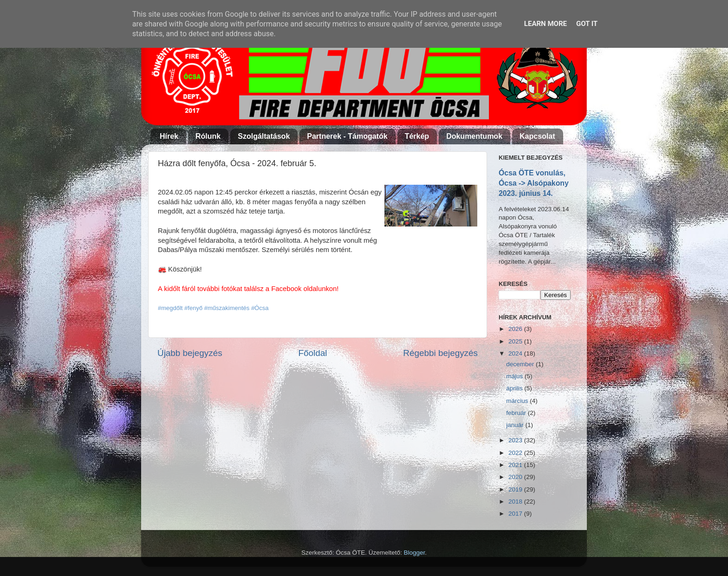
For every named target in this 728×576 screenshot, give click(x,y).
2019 (516, 489)
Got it (587, 24)
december (521, 364)
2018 (516, 502)
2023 (516, 440)
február (517, 413)
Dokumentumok (474, 136)
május (515, 376)
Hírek (169, 136)
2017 (516, 514)
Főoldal (313, 353)
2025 (516, 341)
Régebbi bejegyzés (440, 353)
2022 (516, 453)
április (515, 388)
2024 (516, 353)
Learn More (546, 24)
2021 (516, 465)
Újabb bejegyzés (190, 353)
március (518, 401)
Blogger (415, 553)
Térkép (417, 136)
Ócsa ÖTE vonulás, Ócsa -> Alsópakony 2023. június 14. (534, 183)
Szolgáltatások (264, 136)
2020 (516, 477)
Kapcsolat (537, 136)
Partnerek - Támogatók (347, 136)
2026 (516, 329)
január (516, 425)
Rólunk (208, 136)
